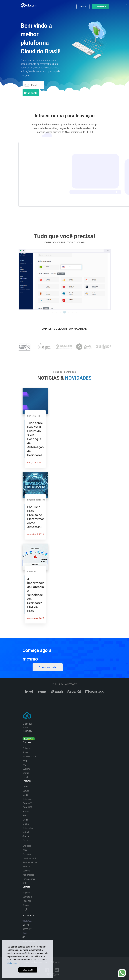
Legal (25, 777)
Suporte (26, 892)
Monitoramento (30, 858)
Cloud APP (27, 803)
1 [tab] (53, 312)
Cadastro (101, 7)
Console (26, 871)
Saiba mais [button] (12, 963)
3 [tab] (61, 312)
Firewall (26, 866)
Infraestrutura (29, 756)
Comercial (27, 897)
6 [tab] (73, 312)
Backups (27, 854)
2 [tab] (57, 312)
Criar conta (31, 93)
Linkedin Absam (57, 970)
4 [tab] (65, 312)
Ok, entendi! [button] (28, 970)
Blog (25, 760)
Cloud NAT (27, 807)
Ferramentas (29, 879)
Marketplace (28, 875)
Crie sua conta (48, 667)
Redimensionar (30, 862)
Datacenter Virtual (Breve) (28, 832)
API (24, 883)
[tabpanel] (65, 280)
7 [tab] (77, 312)
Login (83, 7)
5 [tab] (69, 312)
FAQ (24, 765)
